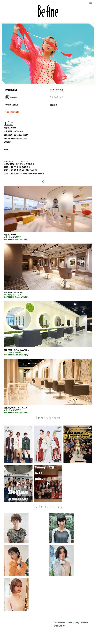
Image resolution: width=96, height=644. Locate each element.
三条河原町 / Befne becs (13, 131)
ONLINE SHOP (59, 626)
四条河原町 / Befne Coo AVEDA (16, 135)
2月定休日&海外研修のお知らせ (26, 170)
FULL (6, 149)
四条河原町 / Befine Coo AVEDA (16, 350)
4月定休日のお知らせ (22, 167)
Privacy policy (73, 623)
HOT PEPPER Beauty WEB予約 (16, 239)
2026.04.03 (9, 161)
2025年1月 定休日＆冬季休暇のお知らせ (29, 173)
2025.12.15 (9, 173)
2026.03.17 (9, 167)
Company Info (60, 623)
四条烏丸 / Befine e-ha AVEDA (16, 408)
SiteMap (84, 623)
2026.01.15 (9, 170)
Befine (48, 11)
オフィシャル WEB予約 (13, 237)
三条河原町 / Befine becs (14, 292)
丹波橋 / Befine (10, 128)
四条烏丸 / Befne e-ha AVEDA (15, 138)
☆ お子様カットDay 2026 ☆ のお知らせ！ (20, 164)
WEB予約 (8, 142)
